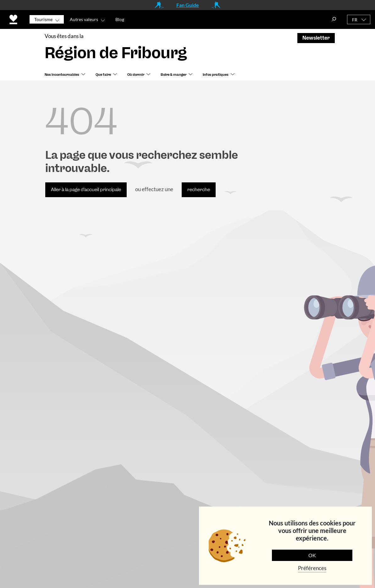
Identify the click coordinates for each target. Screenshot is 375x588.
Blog (120, 19)
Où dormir (136, 75)
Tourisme (43, 19)
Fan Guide (188, 5)
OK (312, 555)
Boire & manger (174, 75)
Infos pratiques (216, 75)
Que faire (103, 75)
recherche (199, 190)
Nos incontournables (62, 75)
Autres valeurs (84, 19)
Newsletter (316, 38)
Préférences (312, 568)
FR (355, 20)
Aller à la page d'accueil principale (86, 190)
